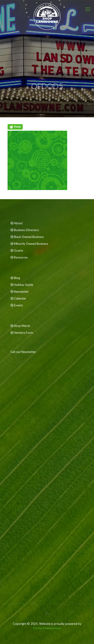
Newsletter (21, 292)
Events (18, 305)
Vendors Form (23, 333)
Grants (19, 250)
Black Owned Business (29, 237)
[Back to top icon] (47, 613)
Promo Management (47, 628)
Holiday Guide (23, 285)
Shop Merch (22, 326)
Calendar (20, 298)
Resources (21, 257)
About (18, 223)
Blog (17, 278)
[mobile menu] (88, 9)
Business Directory (26, 230)
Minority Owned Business (31, 244)
